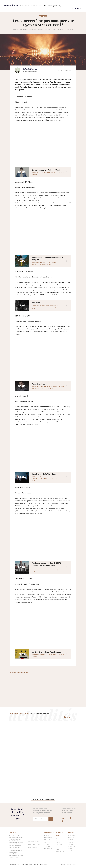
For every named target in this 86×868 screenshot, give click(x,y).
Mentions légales (65, 865)
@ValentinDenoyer (31, 72)
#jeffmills (24, 30)
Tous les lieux (61, 852)
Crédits (75, 865)
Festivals (47, 839)
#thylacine (69, 30)
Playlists (71, 841)
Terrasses (59, 846)
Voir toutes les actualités (40, 714)
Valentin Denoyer (30, 69)
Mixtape (71, 843)
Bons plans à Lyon (34, 845)
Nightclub (59, 844)
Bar (57, 839)
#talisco (61, 30)
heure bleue (11, 5)
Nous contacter (33, 848)
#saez (55, 30)
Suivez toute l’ (17, 814)
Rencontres (72, 836)
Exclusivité (72, 845)
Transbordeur (20, 501)
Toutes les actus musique (71, 848)
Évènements (25, 6)
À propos (31, 836)
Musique (34, 6)
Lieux (40, 6)
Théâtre (47, 845)
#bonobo (16, 30)
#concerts (33, 30)
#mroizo (41, 30)
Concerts (47, 836)
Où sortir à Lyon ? (51, 6)
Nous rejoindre (33, 839)
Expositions (48, 837)
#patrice (48, 30)
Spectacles (48, 841)
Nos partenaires (34, 842)
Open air (47, 843)
